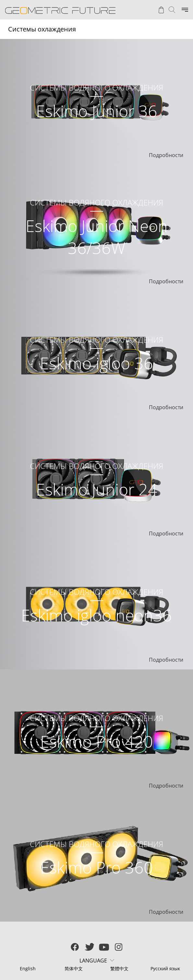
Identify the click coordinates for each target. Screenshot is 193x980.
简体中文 (74, 968)
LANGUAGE (93, 961)
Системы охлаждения (42, 29)
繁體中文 (119, 968)
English (28, 968)
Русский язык (165, 968)
